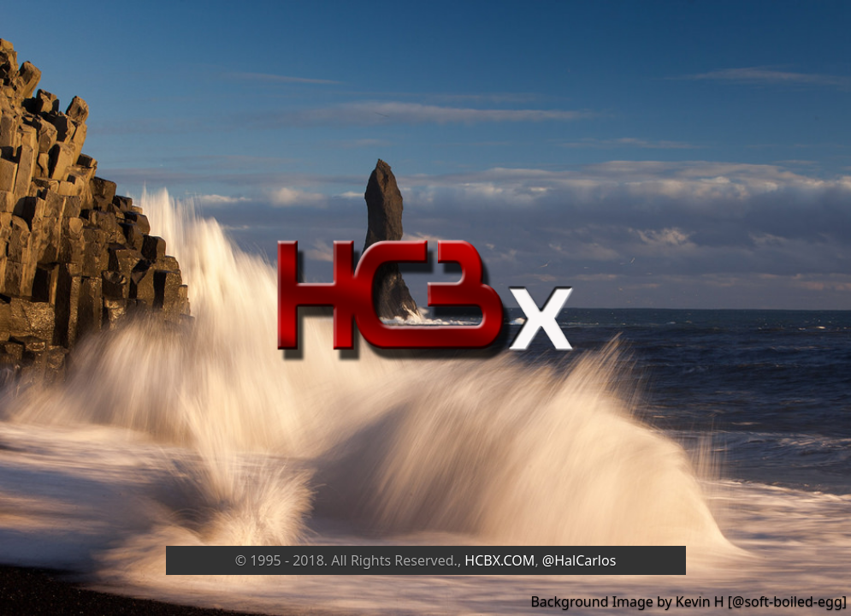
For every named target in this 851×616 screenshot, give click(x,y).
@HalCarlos (579, 560)
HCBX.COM (499, 560)
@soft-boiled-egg (787, 601)
